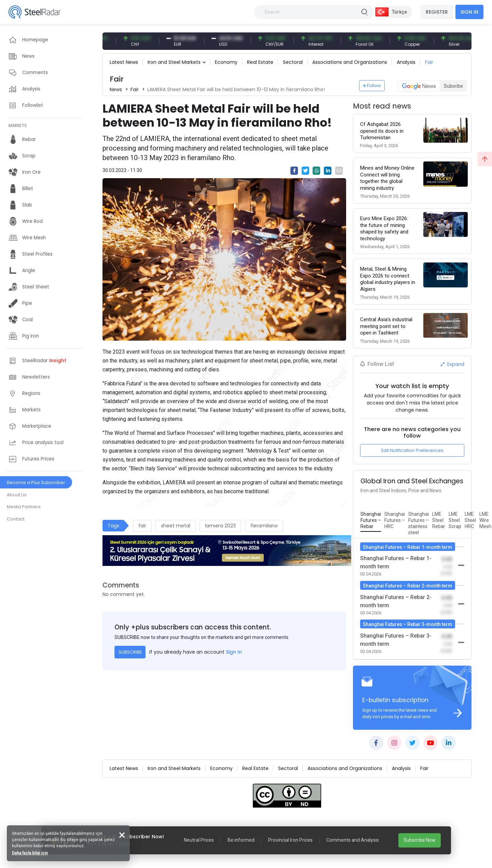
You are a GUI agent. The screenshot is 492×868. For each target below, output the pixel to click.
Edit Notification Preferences (412, 450)
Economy (226, 62)
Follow (372, 86)
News (116, 89)
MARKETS (18, 125)
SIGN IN (469, 12)
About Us (17, 495)
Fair (429, 62)
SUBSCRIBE (130, 652)
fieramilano (264, 526)
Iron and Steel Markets (174, 62)
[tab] (371, 521)
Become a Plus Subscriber (36, 482)
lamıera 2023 (220, 526)
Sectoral (293, 62)
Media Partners (24, 507)
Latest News (124, 62)
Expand (453, 364)
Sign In (234, 652)
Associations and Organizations (350, 62)
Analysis (406, 62)
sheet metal (176, 526)
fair (142, 526)
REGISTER (437, 12)
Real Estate (260, 62)
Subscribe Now (420, 840)
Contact (16, 519)
